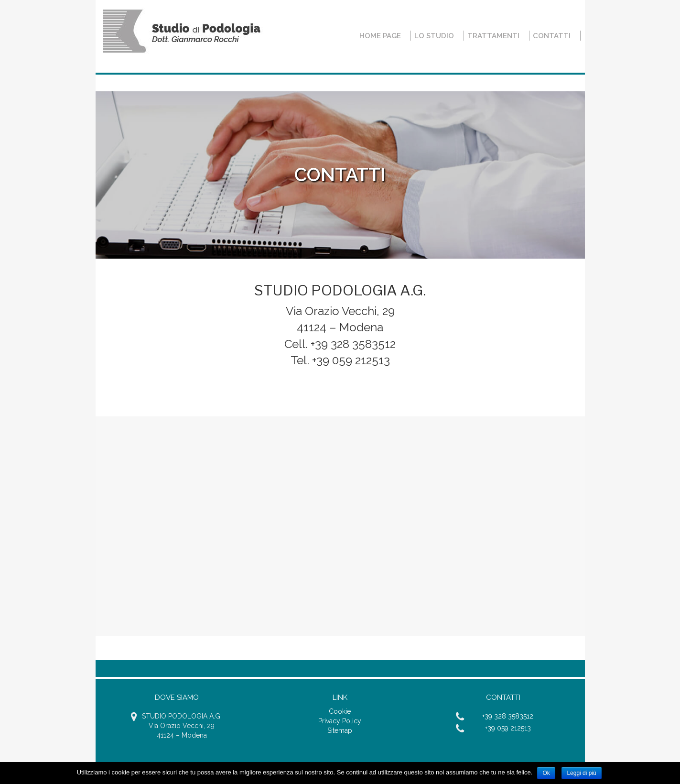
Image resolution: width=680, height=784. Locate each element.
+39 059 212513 (508, 728)
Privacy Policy (340, 721)
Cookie (340, 711)
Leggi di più (581, 773)
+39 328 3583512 (508, 716)
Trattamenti (493, 36)
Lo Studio (434, 36)
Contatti (552, 36)
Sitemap (340, 730)
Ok (546, 773)
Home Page (380, 36)
